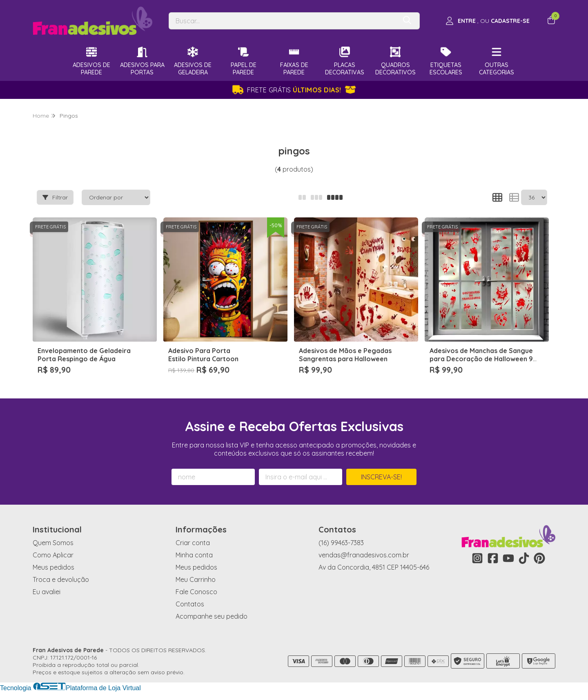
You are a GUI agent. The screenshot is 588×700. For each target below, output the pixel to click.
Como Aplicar (53, 555)
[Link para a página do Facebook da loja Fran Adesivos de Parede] (493, 558)
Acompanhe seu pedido (212, 616)
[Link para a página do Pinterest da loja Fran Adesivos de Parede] (539, 558)
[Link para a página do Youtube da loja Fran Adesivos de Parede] (508, 558)
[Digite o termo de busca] (283, 21)
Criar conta (193, 543)
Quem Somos (53, 543)
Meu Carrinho (196, 579)
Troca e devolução (61, 579)
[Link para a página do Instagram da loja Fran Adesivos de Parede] (477, 558)
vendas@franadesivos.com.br (364, 555)
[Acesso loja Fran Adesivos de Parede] (488, 21)
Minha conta (194, 555)
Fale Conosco (196, 592)
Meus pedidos (53, 567)
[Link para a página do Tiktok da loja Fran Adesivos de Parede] (524, 558)
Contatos (190, 604)
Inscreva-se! (381, 477)
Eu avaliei (47, 592)
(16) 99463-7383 (341, 543)
